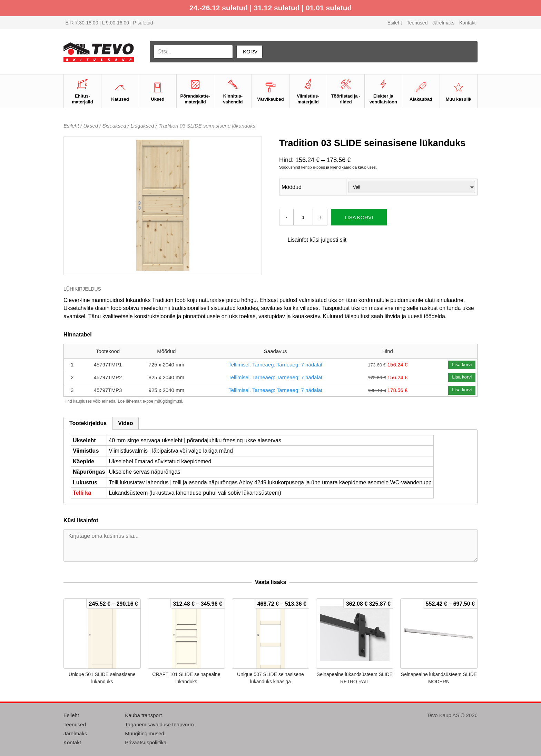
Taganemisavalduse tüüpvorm (159, 724)
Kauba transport (143, 715)
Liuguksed (142, 126)
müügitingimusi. (169, 401)
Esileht (395, 23)
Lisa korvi (359, 217)
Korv (250, 52)
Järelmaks (443, 23)
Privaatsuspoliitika (146, 742)
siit (343, 240)
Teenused (417, 23)
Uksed (91, 126)
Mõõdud (292, 187)
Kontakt (467, 23)
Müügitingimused (144, 733)
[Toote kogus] (303, 217)
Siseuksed (114, 126)
